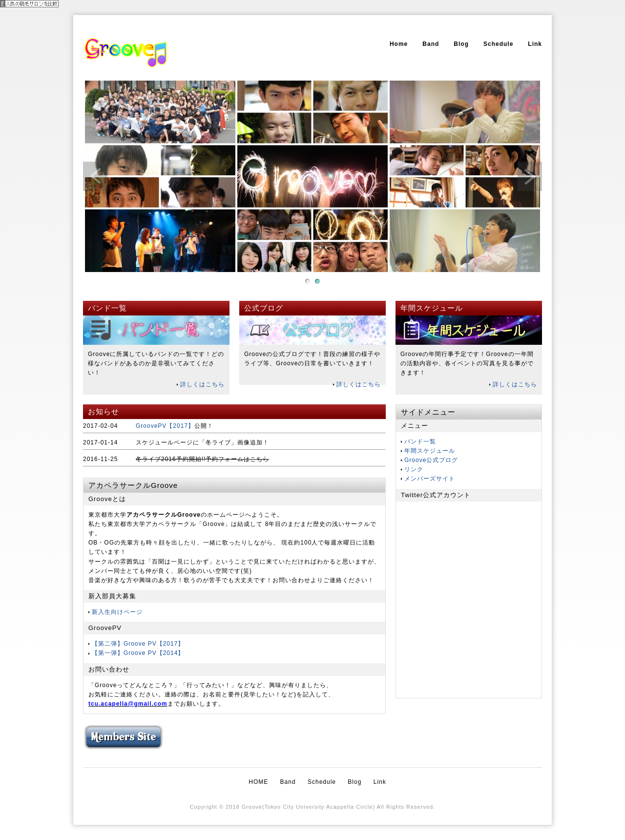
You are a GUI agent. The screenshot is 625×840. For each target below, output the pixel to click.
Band (431, 44)
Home (399, 44)
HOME (258, 782)
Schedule (498, 44)
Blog (461, 44)
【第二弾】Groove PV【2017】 (138, 644)
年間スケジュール (430, 451)
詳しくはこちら (202, 384)
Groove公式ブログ (431, 460)
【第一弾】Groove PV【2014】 (138, 653)
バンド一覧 (420, 441)
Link (535, 44)
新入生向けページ (117, 612)
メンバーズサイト (430, 479)
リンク (414, 469)
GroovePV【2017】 (165, 426)
